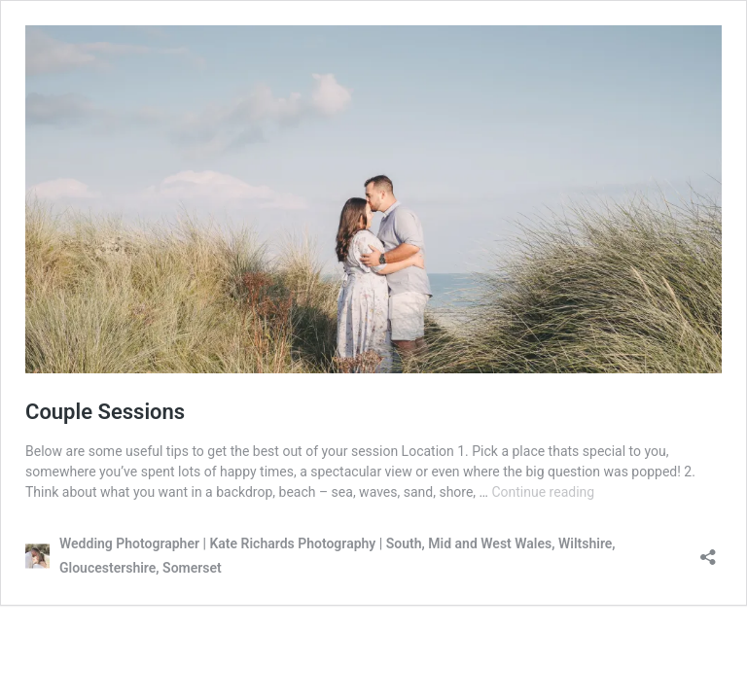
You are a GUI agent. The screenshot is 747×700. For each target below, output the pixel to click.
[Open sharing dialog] (708, 551)
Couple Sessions (105, 412)
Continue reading (543, 492)
